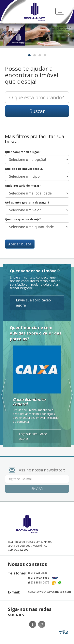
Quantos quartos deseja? (23, 214)
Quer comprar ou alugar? (23, 146)
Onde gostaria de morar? (23, 180)
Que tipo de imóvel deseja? (24, 163)
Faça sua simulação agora (33, 430)
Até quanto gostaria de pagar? (27, 197)
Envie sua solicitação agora (33, 297)
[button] (6, 29)
